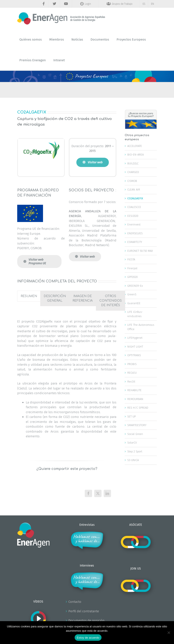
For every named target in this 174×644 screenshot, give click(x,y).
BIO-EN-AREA (136, 155)
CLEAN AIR (134, 190)
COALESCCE (134, 207)
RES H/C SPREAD (138, 408)
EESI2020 (133, 216)
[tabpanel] (67, 381)
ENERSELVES (135, 233)
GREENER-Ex (135, 286)
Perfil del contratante (84, 611)
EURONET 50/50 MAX (140, 251)
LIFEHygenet (135, 338)
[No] (169, 633)
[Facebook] (88, 493)
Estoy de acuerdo (88, 638)
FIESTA (131, 259)
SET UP (132, 416)
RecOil (131, 382)
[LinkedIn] (107, 493)
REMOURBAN (135, 399)
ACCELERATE (135, 146)
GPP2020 (132, 277)
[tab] (29, 296)
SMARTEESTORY (137, 425)
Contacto (75, 602)
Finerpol (132, 268)
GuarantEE (134, 303)
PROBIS (132, 364)
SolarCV (132, 443)
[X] (98, 493)
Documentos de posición (86, 620)
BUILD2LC (133, 163)
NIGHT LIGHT (135, 347)
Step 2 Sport (135, 451)
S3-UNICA (133, 460)
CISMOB (132, 181)
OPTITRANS (134, 355)
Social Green (135, 434)
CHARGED (133, 172)
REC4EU (132, 373)
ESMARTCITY (135, 242)
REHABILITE (134, 390)
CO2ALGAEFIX (135, 198)
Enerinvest (134, 224)
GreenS (132, 294)
